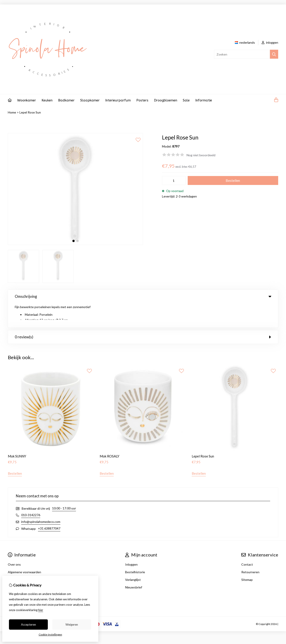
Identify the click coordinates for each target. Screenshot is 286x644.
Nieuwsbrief (134, 563)
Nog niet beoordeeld (201, 155)
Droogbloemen (166, 100)
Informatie (204, 100)
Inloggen (131, 540)
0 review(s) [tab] (143, 312)
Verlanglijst (133, 555)
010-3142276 (31, 491)
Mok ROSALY (109, 432)
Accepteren (28, 625)
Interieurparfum (118, 100)
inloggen (270, 42)
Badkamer (66, 100)
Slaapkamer (90, 100)
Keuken (47, 100)
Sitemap (247, 555)
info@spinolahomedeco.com (41, 497)
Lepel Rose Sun (30, 112)
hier (41, 610)
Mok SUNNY (17, 432)
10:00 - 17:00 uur (64, 484)
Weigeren (72, 625)
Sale (186, 100)
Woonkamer (27, 100)
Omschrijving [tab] (143, 296)
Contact (247, 540)
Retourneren (250, 548)
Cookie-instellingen (50, 634)
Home (12, 112)
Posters (142, 100)
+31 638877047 (49, 504)
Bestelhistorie (135, 548)
